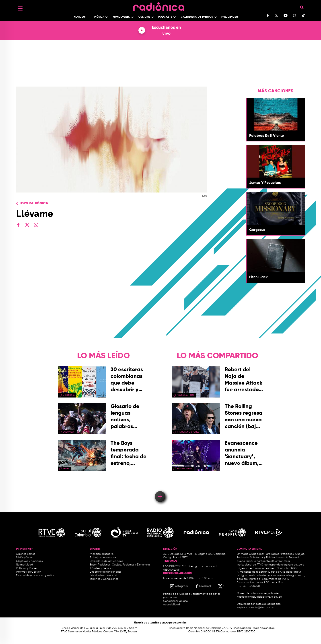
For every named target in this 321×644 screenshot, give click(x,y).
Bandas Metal (185, 469)
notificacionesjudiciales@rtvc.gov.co (259, 597)
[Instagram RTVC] (179, 586)
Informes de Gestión (29, 572)
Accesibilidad (172, 605)
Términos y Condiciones (104, 579)
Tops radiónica (34, 203)
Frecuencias (230, 17)
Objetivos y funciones (29, 561)
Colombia (68, 432)
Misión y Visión (25, 558)
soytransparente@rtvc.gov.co (255, 608)
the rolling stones (188, 432)
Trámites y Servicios (102, 568)
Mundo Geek (121, 17)
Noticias (80, 17)
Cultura (144, 17)
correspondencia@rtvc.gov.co (283, 565)
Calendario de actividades (106, 561)
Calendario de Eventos (197, 17)
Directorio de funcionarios (106, 572)
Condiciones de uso (175, 601)
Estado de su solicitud (103, 576)
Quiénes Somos (26, 554)
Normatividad (25, 565)
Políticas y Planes (27, 568)
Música (99, 17)
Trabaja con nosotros (103, 558)
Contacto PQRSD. (288, 568)
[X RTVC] (221, 586)
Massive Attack (185, 395)
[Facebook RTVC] (203, 586)
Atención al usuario (102, 554)
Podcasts (165, 17)
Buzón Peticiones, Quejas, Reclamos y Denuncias (120, 565)
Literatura (69, 395)
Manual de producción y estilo (35, 576)
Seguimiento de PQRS (275, 579)
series (66, 469)
